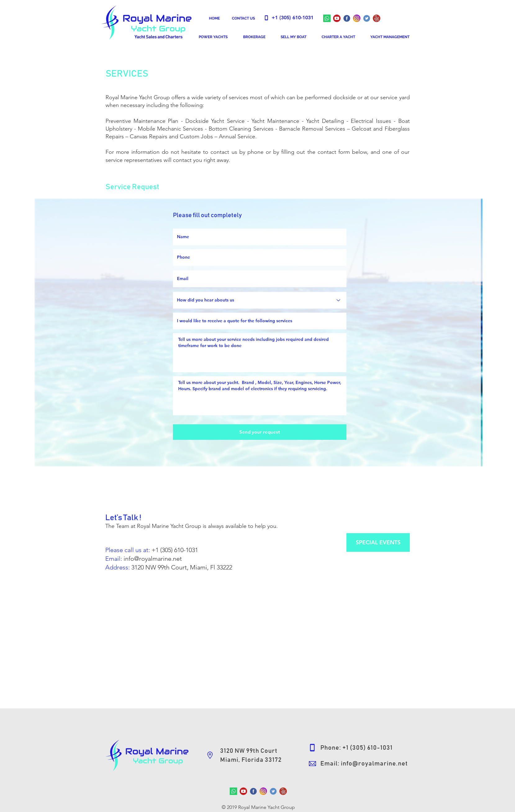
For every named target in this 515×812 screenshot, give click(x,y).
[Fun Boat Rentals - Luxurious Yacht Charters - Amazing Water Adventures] (377, 18)
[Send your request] (260, 432)
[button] (213, 37)
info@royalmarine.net (153, 559)
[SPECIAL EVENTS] (378, 542)
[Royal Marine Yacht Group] (337, 18)
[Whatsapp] (327, 18)
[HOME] (215, 18)
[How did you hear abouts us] (260, 300)
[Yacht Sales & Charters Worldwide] (367, 18)
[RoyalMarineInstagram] (357, 18)
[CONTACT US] (243, 18)
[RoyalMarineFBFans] (253, 791)
